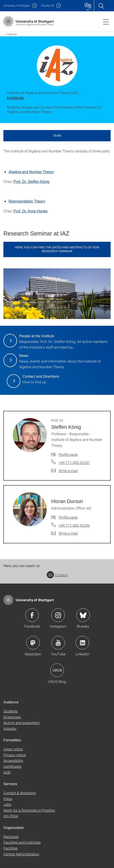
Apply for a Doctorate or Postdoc (29, 810)
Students (10, 711)
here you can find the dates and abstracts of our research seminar (57, 249)
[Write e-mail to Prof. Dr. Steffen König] (65, 471)
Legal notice (13, 749)
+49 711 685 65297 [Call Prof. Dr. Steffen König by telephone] (74, 462)
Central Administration (21, 854)
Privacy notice (15, 755)
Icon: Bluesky (83, 615)
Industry (10, 728)
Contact (57, 575)
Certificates (12, 766)
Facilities (10, 848)
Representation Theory (27, 201)
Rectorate (11, 837)
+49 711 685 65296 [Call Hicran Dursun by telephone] (74, 525)
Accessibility (13, 760)
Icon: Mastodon (33, 643)
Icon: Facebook (32, 615)
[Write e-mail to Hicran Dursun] (65, 533)
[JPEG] (57, 294)
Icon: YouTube (58, 643)
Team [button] (57, 136)
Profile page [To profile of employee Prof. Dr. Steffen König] (68, 454)
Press (8, 799)
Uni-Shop (11, 816)
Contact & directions (20, 793)
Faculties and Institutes (22, 842)
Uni (17, 6)
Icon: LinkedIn (82, 643)
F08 (48, 6)
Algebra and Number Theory (31, 172)
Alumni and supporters (21, 723)
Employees (12, 717)
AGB (7, 772)
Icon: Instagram (58, 615)
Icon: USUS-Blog (57, 670)
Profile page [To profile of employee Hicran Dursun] (68, 517)
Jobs (7, 804)
